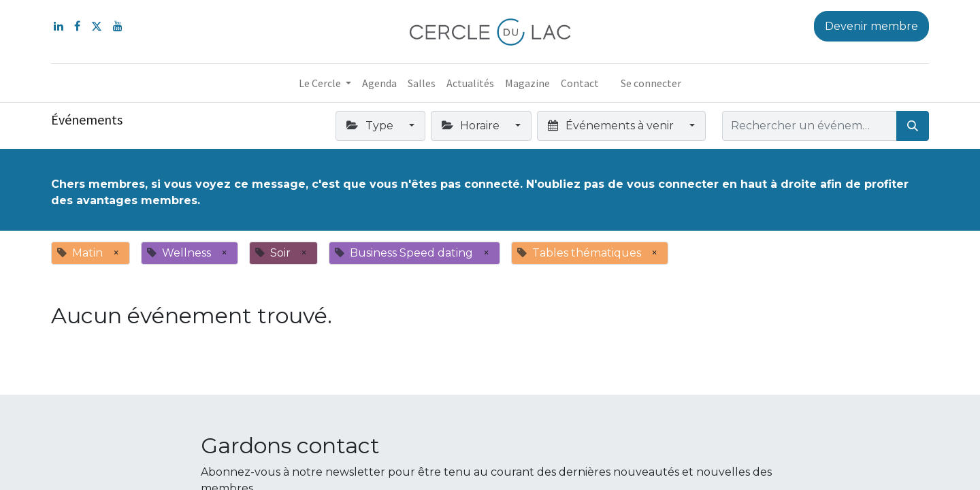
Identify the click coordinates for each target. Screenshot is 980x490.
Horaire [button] (472, 126)
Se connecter (651, 83)
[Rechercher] (913, 126)
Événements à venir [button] (612, 126)
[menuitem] (379, 83)
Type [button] (371, 126)
